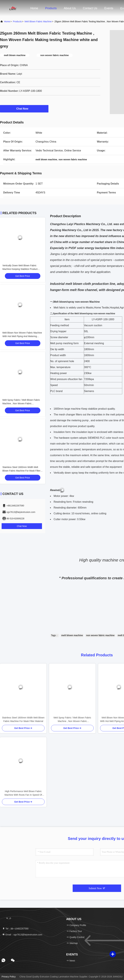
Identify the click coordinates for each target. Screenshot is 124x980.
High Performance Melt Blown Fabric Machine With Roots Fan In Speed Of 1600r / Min (23, 793)
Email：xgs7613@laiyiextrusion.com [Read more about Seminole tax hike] (22, 935)
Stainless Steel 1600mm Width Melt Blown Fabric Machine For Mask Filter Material (21, 471)
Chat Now (24, 109)
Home (34, 8)
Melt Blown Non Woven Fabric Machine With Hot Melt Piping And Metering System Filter (22, 336)
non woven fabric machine (100, 635)
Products (51, 8)
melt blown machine (72, 635)
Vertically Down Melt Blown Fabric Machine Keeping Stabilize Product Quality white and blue (20, 269)
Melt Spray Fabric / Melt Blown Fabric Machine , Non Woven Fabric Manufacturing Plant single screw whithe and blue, (72, 720)
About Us (70, 8)
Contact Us (90, 8)
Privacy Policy (9, 977)
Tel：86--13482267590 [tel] (15, 929)
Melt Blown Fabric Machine (38, 21)
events (109, 8)
